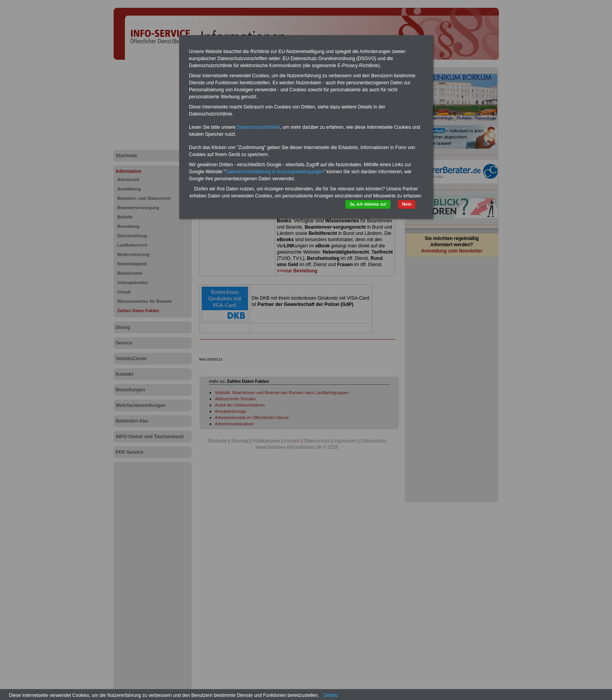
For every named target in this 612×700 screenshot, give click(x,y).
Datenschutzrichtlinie (259, 127)
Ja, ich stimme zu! (368, 204)
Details (331, 695)
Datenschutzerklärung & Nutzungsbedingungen (274, 172)
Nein (407, 204)
